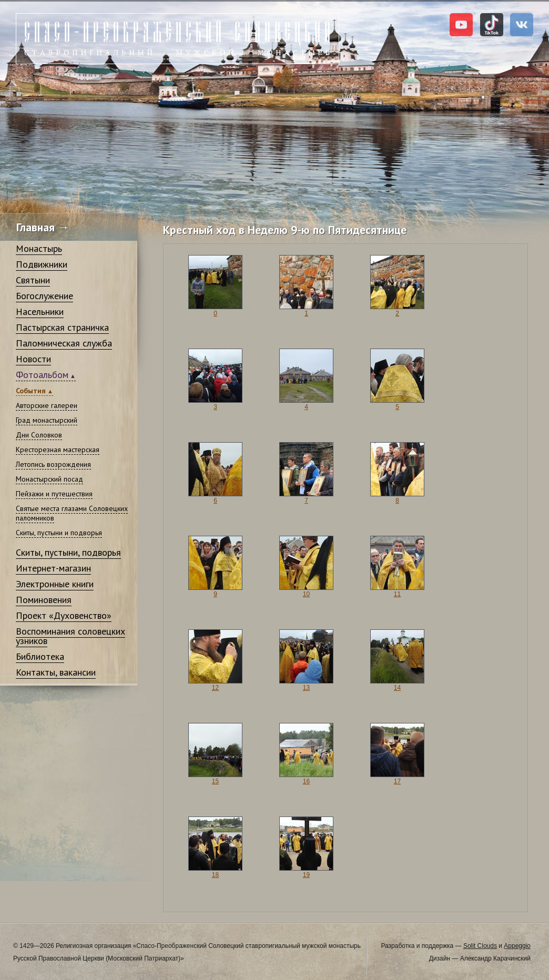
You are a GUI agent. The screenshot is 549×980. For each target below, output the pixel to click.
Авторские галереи (47, 405)
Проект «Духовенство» (64, 615)
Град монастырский (47, 420)
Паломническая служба (64, 343)
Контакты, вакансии (56, 672)
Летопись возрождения (53, 464)
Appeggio (517, 946)
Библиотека (40, 656)
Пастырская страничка (62, 327)
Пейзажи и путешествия (54, 494)
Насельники (40, 312)
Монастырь (39, 248)
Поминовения (44, 600)
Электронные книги (55, 584)
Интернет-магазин (53, 568)
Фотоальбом (42, 375)
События (31, 391)
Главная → (43, 227)
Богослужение (44, 296)
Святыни (33, 280)
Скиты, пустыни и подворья (59, 533)
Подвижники (42, 264)
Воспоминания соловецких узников (70, 636)
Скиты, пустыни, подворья (68, 552)
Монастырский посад (49, 479)
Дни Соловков (39, 435)
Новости (33, 359)
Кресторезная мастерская (58, 450)
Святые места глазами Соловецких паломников (72, 513)
